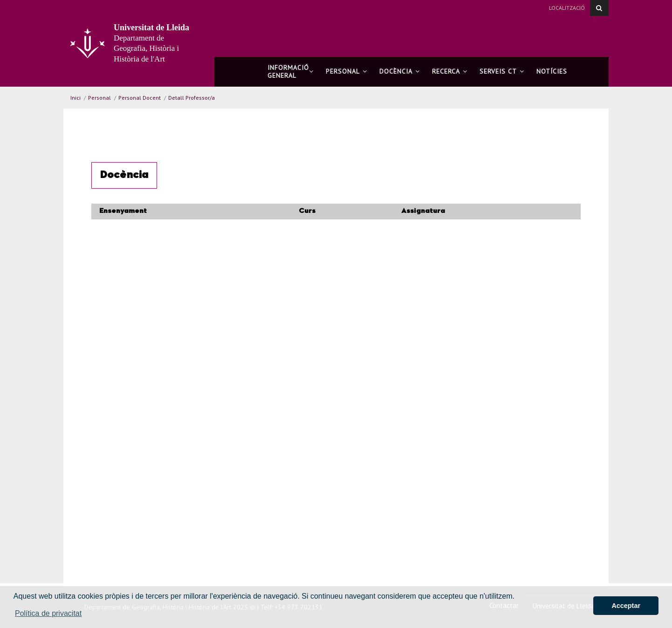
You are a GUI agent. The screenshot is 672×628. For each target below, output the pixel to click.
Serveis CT (502, 71)
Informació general (291, 72)
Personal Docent (140, 98)
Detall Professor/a (192, 98)
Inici (75, 98)
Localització (567, 8)
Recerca (450, 71)
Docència (400, 71)
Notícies (552, 71)
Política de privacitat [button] (48, 613)
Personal (346, 71)
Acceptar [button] (626, 606)
